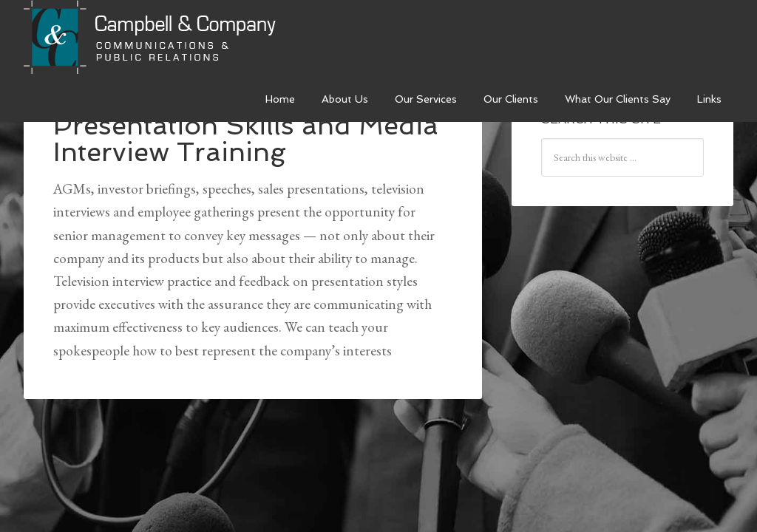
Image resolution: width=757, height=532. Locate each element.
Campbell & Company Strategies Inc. (152, 38)
